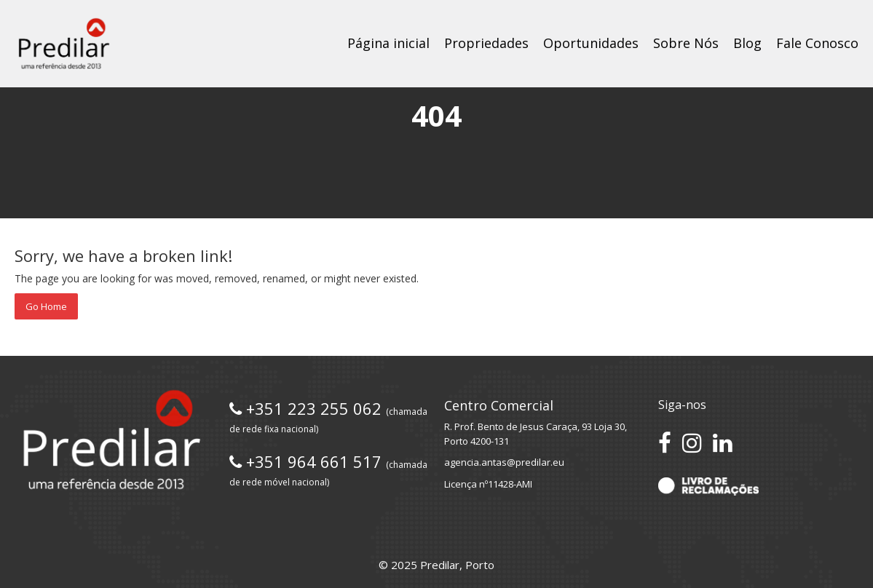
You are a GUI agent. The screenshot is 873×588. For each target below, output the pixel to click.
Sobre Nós (686, 43)
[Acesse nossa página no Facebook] (665, 442)
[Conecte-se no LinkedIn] (723, 442)
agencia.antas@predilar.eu (504, 462)
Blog (747, 43)
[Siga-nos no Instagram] (692, 442)
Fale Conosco (817, 43)
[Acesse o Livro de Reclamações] (708, 485)
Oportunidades (591, 43)
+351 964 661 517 (328, 469)
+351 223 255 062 (328, 416)
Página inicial (388, 43)
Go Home (46, 306)
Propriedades (486, 43)
